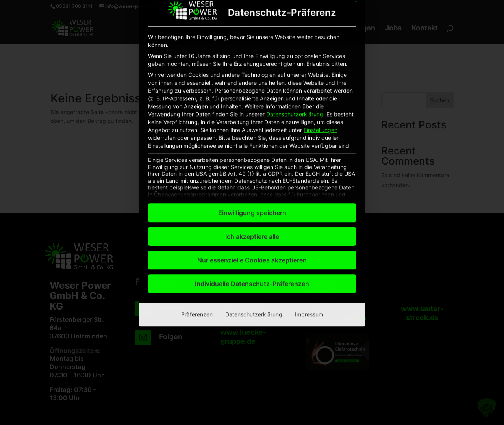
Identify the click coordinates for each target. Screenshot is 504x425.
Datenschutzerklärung (295, 6)
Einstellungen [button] (321, 22)
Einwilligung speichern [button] (252, 105)
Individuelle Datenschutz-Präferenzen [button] (252, 176)
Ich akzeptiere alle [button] (252, 128)
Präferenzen (197, 206)
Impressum (309, 206)
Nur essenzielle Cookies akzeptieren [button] (252, 152)
